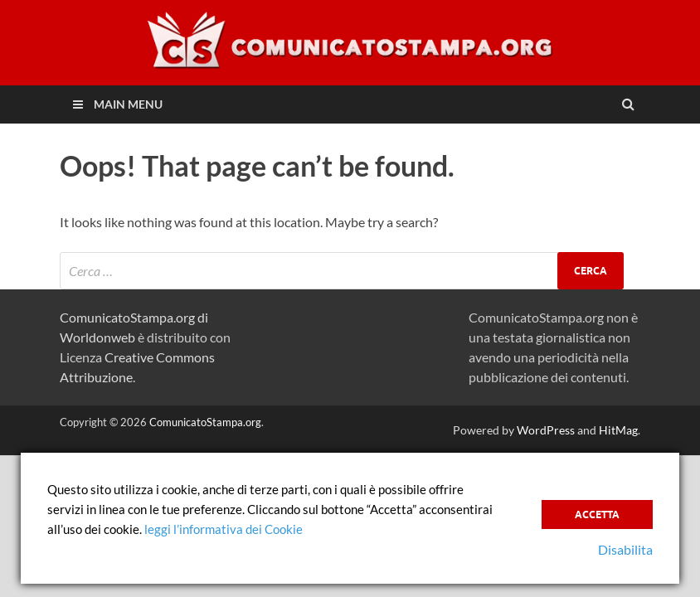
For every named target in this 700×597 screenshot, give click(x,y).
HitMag (618, 430)
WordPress (546, 430)
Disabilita (625, 549)
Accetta (597, 514)
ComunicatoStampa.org (205, 422)
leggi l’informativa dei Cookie (224, 529)
